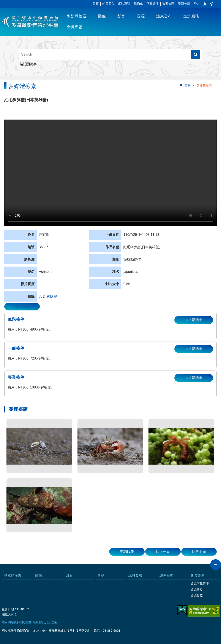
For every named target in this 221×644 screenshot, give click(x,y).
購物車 (138, 4)
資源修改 (197, 590)
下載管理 (153, 4)
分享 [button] (211, 4)
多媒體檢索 (77, 16)
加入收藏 (22, 306)
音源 (141, 16)
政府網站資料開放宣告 (17, 622)
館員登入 (108, 4)
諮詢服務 (191, 16)
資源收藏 (184, 4)
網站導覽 (124, 4)
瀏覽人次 (8, 614)
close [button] (216, 565)
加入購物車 (194, 320)
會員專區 (75, 27)
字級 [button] (205, 4)
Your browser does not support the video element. (110, 173)
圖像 (102, 16)
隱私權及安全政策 (45, 622)
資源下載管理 (200, 583)
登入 (197, 4)
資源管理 (168, 4)
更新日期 (8, 609)
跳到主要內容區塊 (2, 2)
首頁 (96, 4)
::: (3, 4)
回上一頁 (163, 552)
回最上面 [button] (199, 552)
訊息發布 (164, 16)
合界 (42, 296)
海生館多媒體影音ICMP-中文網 (31, 22)
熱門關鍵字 (28, 64)
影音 (121, 16)
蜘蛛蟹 (52, 296)
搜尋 (196, 54)
